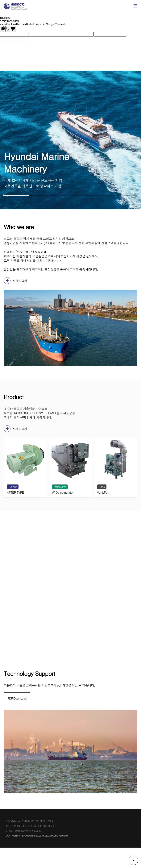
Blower (13, 487)
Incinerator (60, 487)
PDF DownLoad (18, 699)
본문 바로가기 (0, 0)
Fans (102, 487)
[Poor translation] (10, 29)
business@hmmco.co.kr (118, 567)
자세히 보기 (16, 281)
